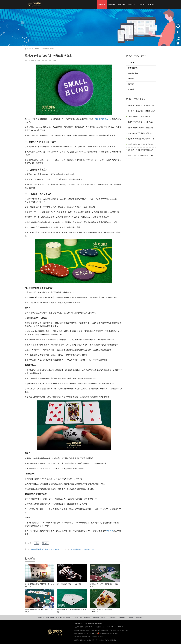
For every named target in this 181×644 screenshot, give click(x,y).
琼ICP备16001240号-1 (81, 633)
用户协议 (100, 637)
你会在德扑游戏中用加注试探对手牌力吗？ (142, 117)
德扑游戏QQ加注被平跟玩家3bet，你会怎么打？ (142, 139)
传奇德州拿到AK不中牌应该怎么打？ (84, 549)
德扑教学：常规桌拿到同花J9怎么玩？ (141, 111)
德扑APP (45, 543)
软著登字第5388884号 (93, 630)
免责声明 (85, 637)
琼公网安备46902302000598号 (108, 633)
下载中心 (141, 5)
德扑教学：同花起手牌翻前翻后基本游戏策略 (142, 150)
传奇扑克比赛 (133, 73)
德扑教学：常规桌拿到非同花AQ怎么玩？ (142, 105)
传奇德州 (46, 49)
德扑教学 (131, 84)
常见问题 (131, 89)
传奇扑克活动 (133, 68)
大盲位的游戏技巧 (102, 119)
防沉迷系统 (77, 637)
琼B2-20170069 (123, 630)
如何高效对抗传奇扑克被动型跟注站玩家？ (142, 144)
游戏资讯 (131, 79)
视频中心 (131, 5)
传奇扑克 (38, 49)
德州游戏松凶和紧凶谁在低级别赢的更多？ (142, 128)
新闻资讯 (112, 5)
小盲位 (36, 543)
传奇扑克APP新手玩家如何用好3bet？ (141, 133)
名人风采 (151, 5)
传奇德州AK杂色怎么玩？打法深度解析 (45, 549)
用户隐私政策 (92, 637)
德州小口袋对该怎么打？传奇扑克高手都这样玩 (142, 155)
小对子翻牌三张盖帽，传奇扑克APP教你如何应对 (142, 122)
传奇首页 (102, 5)
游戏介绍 (122, 5)
